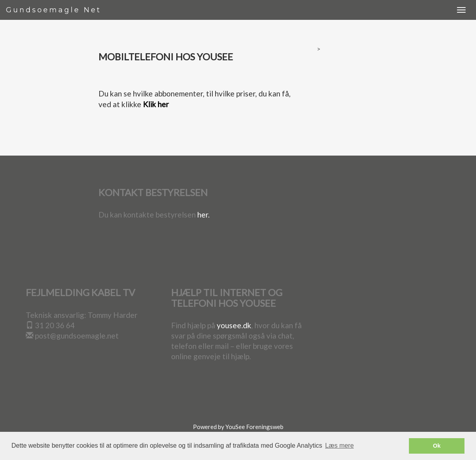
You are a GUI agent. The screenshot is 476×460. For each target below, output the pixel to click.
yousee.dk (234, 325)
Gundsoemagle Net (54, 10)
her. (203, 215)
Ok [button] (437, 446)
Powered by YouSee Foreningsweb (238, 427)
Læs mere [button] (339, 446)
